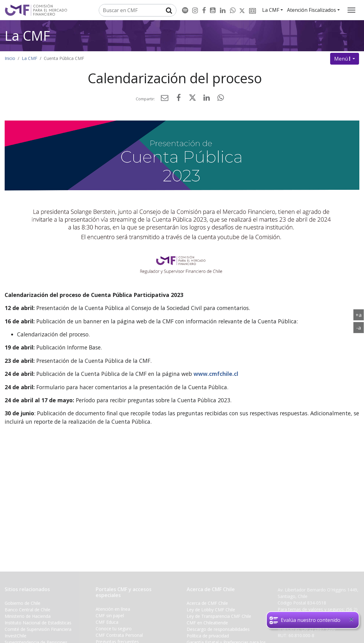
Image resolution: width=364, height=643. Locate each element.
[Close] (351, 619)
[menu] (351, 10)
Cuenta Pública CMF (64, 58)
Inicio (10, 58)
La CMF (271, 10)
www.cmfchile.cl (216, 374)
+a (360, 315)
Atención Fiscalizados (312, 10)
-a (360, 327)
